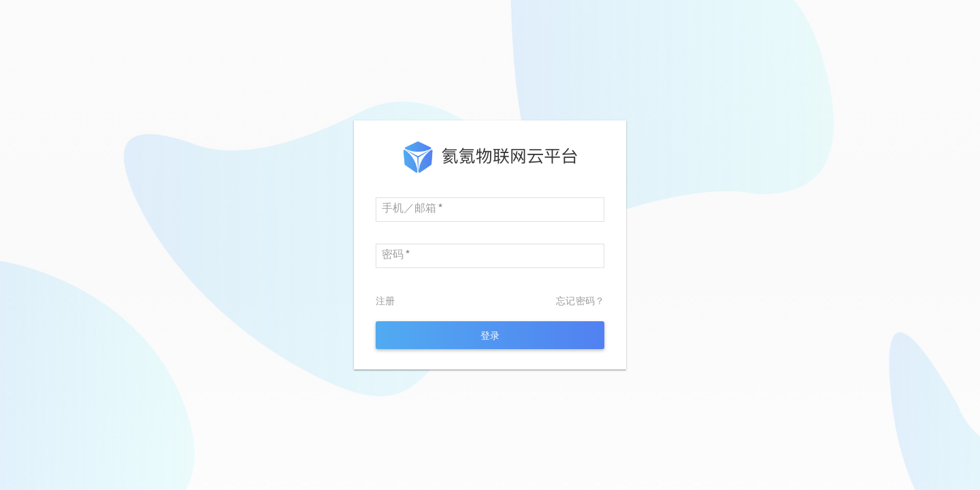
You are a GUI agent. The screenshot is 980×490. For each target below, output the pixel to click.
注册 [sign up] (385, 301)
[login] (490, 335)
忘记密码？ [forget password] (580, 301)
